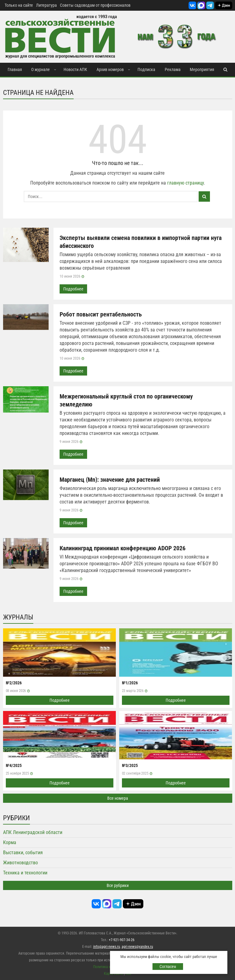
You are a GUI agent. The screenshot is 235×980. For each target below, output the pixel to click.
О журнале (40, 69)
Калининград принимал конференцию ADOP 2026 (123, 548)
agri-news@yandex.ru (137, 947)
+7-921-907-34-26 (122, 940)
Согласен (168, 967)
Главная (15, 69)
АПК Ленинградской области (33, 832)
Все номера (118, 798)
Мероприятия (202, 69)
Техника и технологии (25, 873)
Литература (46, 5)
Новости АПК (75, 69)
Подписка (146, 69)
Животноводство (20, 863)
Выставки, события (23, 853)
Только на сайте (19, 5)
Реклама (173, 69)
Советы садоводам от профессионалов (95, 5)
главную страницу (185, 183)
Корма (10, 842)
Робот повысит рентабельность (101, 314)
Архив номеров (110, 69)
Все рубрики (118, 885)
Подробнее (73, 289)
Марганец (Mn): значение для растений (110, 480)
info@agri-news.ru (107, 947)
